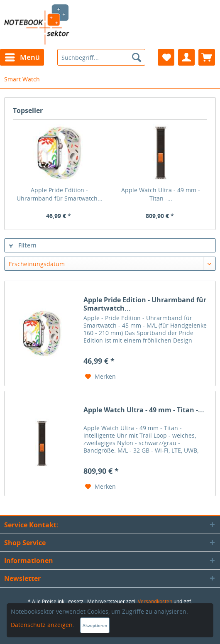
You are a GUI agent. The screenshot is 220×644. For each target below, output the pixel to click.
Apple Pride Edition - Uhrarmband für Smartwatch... (60, 194)
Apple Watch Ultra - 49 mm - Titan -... (161, 194)
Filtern (23, 245)
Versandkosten (155, 601)
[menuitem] (22, 57)
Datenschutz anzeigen (42, 625)
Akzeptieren (95, 625)
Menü (22, 56)
